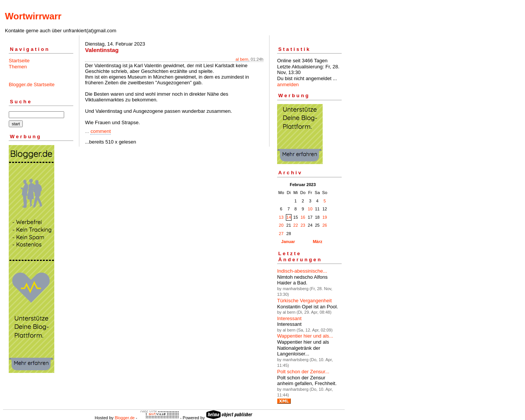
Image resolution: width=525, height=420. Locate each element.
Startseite (19, 61)
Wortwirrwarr (33, 16)
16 (303, 217)
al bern (242, 59)
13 (281, 217)
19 (325, 217)
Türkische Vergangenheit (304, 301)
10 (310, 209)
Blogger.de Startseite (32, 84)
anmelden (288, 84)
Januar (288, 242)
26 (325, 225)
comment (100, 131)
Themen (18, 67)
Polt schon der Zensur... (303, 372)
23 (303, 225)
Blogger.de (125, 418)
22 (296, 225)
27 (281, 234)
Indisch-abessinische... (302, 271)
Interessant (289, 318)
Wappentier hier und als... (305, 336)
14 (289, 217)
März (318, 242)
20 (281, 225)
